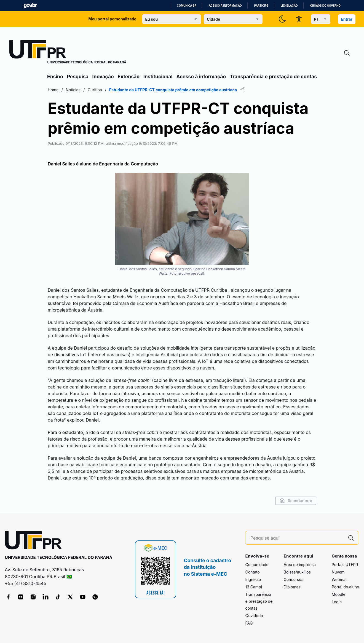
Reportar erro (296, 501)
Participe (261, 6)
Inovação (103, 77)
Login (337, 602)
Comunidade (257, 565)
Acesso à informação (225, 6)
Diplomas (292, 587)
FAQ (249, 623)
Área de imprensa (299, 565)
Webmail (340, 579)
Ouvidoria (254, 616)
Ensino (55, 77)
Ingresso (253, 579)
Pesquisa (78, 77)
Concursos (293, 579)
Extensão (129, 77)
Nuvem (338, 572)
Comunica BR (187, 6)
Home (53, 90)
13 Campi (254, 587)
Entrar (347, 19)
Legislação (289, 6)
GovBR (30, 6)
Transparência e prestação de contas (273, 77)
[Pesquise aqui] (297, 538)
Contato (252, 572)
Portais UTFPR (345, 565)
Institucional (158, 77)
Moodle (339, 594)
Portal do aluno (346, 587)
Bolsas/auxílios (297, 572)
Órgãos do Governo (325, 6)
